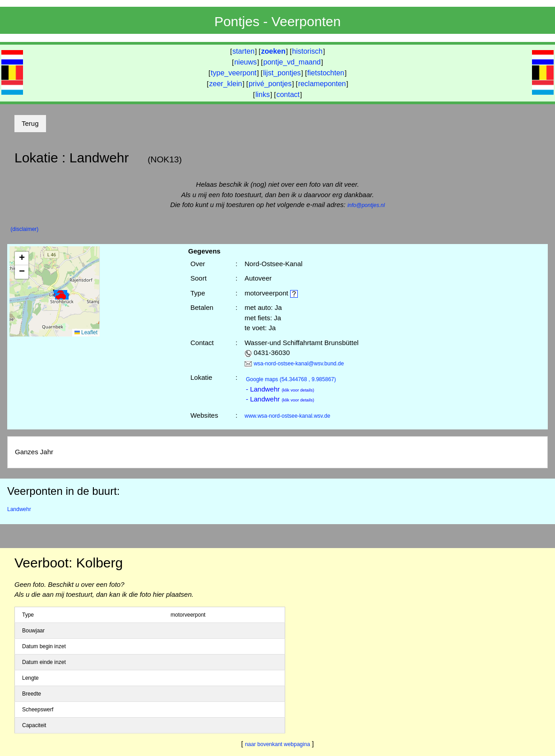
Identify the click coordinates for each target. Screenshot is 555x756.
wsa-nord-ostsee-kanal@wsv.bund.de (299, 364)
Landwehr (19, 509)
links (263, 94)
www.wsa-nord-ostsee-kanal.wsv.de (287, 416)
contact (288, 94)
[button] (62, 296)
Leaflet (86, 332)
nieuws (245, 62)
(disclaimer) (24, 229)
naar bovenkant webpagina (277, 744)
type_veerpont (234, 73)
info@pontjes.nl (366, 205)
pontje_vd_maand (292, 62)
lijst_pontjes (282, 73)
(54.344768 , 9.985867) (291, 379)
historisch (307, 51)
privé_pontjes (270, 84)
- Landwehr (280, 389)
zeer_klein (226, 84)
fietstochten (326, 73)
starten (243, 51)
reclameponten (322, 84)
